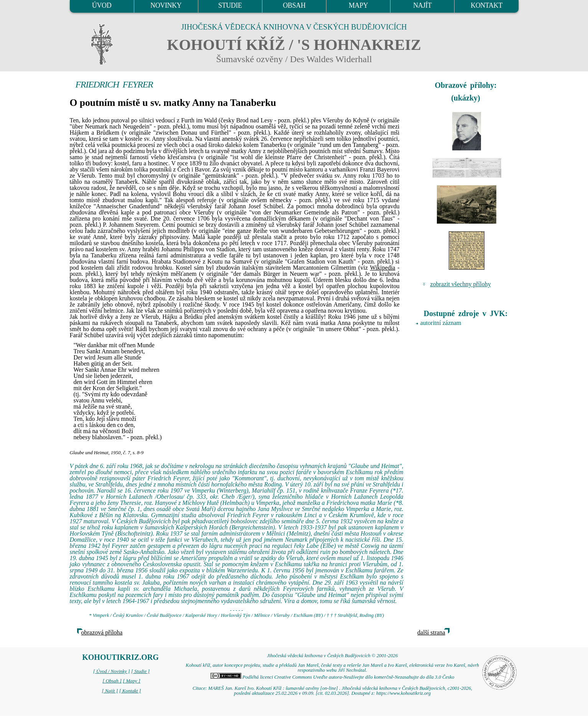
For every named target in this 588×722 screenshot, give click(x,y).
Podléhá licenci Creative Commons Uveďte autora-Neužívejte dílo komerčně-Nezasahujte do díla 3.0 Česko (333, 677)
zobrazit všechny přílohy (461, 284)
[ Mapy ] (132, 681)
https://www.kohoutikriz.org (404, 693)
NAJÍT (422, 5)
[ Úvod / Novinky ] (112, 671)
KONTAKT (487, 5)
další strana (431, 632)
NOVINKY (166, 5)
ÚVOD (102, 5)
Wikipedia (382, 268)
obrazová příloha (102, 632)
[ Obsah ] (112, 681)
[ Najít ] (110, 691)
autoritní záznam (441, 323)
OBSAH (294, 5)
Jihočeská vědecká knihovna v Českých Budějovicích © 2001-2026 (332, 656)
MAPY (358, 5)
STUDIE (230, 5)
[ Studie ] (140, 671)
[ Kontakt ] (130, 691)
